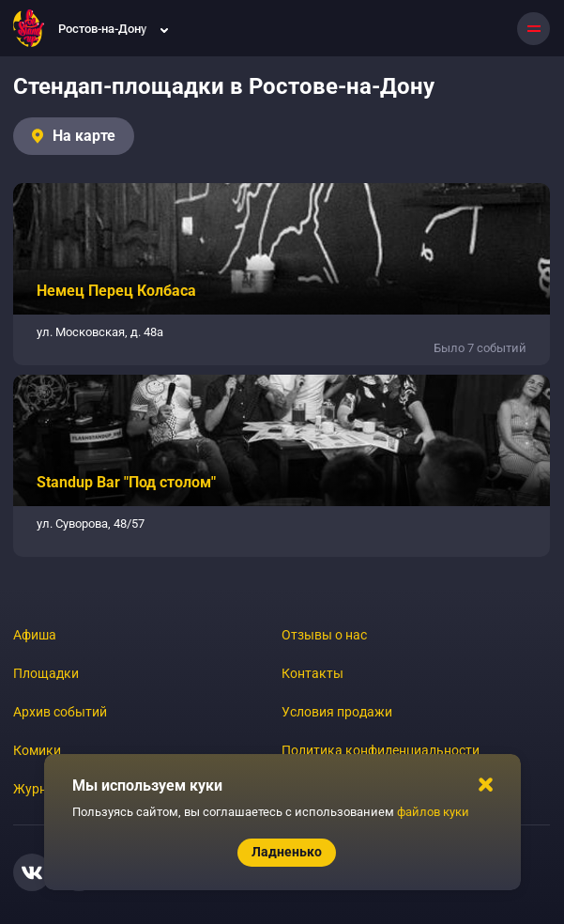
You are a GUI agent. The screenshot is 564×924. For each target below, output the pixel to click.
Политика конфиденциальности (381, 750)
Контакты (312, 673)
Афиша (35, 635)
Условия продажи (337, 712)
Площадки (46, 673)
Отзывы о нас (324, 635)
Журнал (38, 789)
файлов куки (433, 812)
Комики (37, 750)
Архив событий (60, 712)
